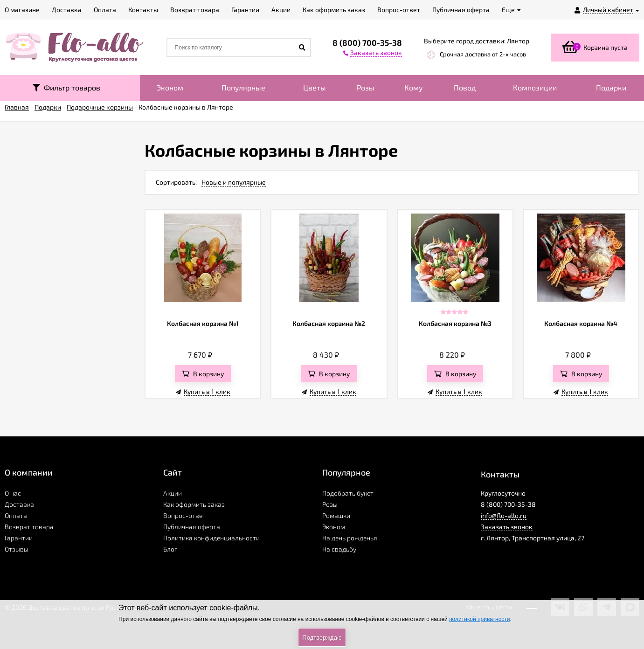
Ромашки (336, 515)
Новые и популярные (234, 182)
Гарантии (19, 538)
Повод (465, 87)
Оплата (16, 515)
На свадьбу (339, 549)
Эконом (170, 87)
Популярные (243, 87)
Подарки (611, 87)
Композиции (535, 87)
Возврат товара (29, 527)
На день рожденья (350, 538)
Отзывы (17, 549)
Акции (173, 493)
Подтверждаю (322, 638)
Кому (414, 87)
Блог (170, 549)
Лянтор (518, 41)
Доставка (19, 504)
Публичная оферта (192, 527)
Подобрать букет (348, 493)
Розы (366, 87)
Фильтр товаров (66, 87)
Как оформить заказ (194, 504)
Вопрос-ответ (184, 515)
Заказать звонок (507, 527)
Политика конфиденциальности (211, 538)
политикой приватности (479, 619)
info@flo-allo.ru (504, 515)
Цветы (315, 87)
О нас (13, 493)
